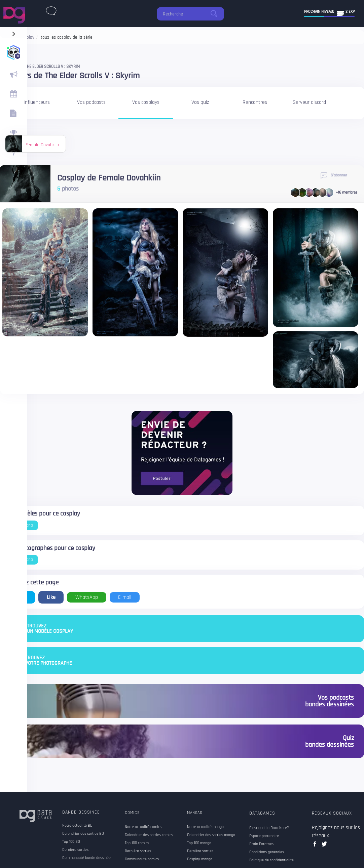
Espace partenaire (264, 836)
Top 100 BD (71, 842)
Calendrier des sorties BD (83, 834)
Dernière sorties (75, 850)
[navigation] (14, 32)
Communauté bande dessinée (86, 858)
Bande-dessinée (81, 812)
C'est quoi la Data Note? (269, 828)
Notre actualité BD (77, 826)
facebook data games (316, 846)
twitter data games (324, 846)
